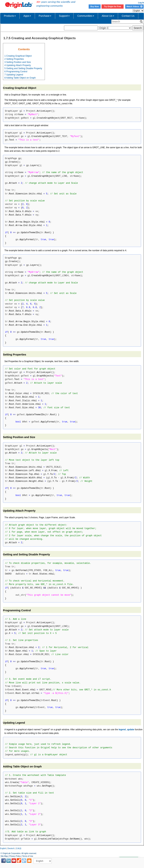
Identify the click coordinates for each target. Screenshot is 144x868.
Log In (141, 3)
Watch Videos (134, 6)
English (3, 848)
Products (10, 16)
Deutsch (11, 848)
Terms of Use (28, 856)
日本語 (19, 848)
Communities (86, 16)
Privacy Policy (15, 856)
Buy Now (95, 6)
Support (64, 16)
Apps (27, 16)
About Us (108, 16)
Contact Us (128, 16)
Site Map (4, 856)
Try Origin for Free (113, 6)
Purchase (45, 16)
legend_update (126, 730)
